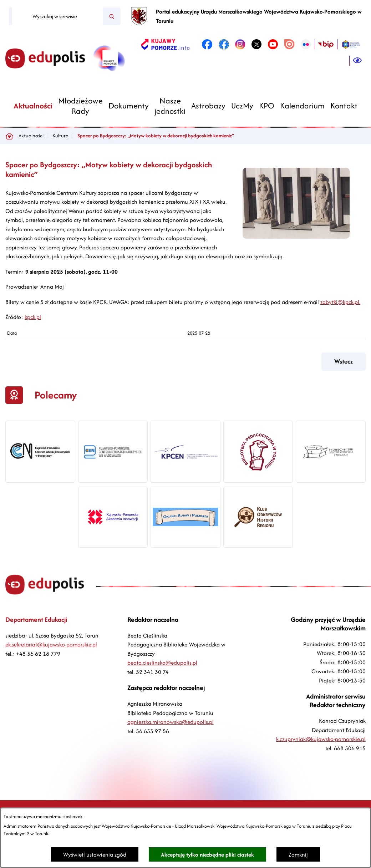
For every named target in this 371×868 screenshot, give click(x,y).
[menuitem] (33, 106)
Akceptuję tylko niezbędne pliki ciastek (207, 855)
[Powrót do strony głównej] (9, 136)
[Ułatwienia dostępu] (357, 61)
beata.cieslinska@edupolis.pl (162, 663)
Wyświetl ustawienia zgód (95, 855)
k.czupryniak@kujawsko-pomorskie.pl (321, 739)
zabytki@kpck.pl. (340, 302)
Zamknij (298, 855)
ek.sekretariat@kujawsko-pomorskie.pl (51, 644)
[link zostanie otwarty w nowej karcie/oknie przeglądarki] (165, 44)
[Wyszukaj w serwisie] (57, 16)
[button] (296, 237)
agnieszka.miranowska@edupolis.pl (171, 722)
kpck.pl (33, 317)
